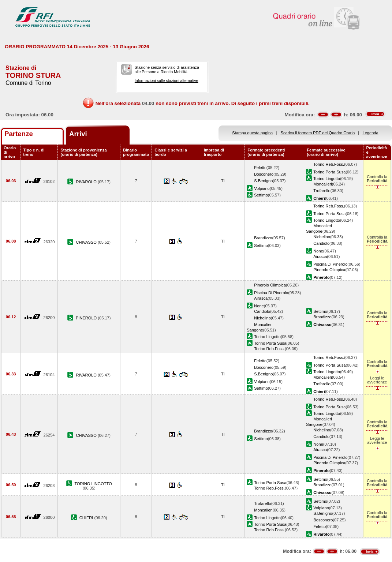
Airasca (320, 256)
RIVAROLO (87, 182)
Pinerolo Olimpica (329, 270)
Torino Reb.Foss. (329, 164)
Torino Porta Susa (329, 172)
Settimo (261, 195)
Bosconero (264, 174)
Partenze (19, 134)
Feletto (260, 168)
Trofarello (322, 191)
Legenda (371, 133)
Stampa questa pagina (252, 133)
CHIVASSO (87, 242)
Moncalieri (323, 184)
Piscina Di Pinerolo (330, 264)
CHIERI (87, 518)
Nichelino (322, 237)
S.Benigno (263, 181)
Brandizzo (263, 238)
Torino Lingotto (327, 179)
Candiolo (321, 243)
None (318, 251)
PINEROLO (87, 318)
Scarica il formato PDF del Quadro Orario (318, 133)
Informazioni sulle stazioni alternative (167, 80)
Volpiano (262, 188)
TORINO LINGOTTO (93, 484)
